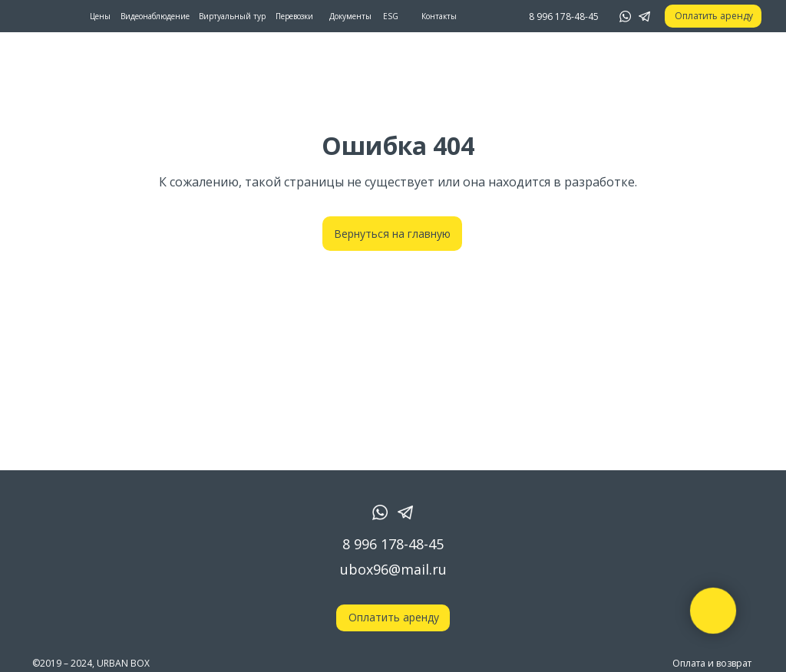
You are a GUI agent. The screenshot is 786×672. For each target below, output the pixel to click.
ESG (391, 16)
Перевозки (294, 16)
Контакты (439, 16)
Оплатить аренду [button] (714, 16)
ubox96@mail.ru (393, 569)
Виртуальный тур (232, 16)
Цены (100, 16)
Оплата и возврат (712, 663)
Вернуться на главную (392, 234)
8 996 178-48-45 (393, 544)
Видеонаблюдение (155, 16)
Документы (350, 16)
